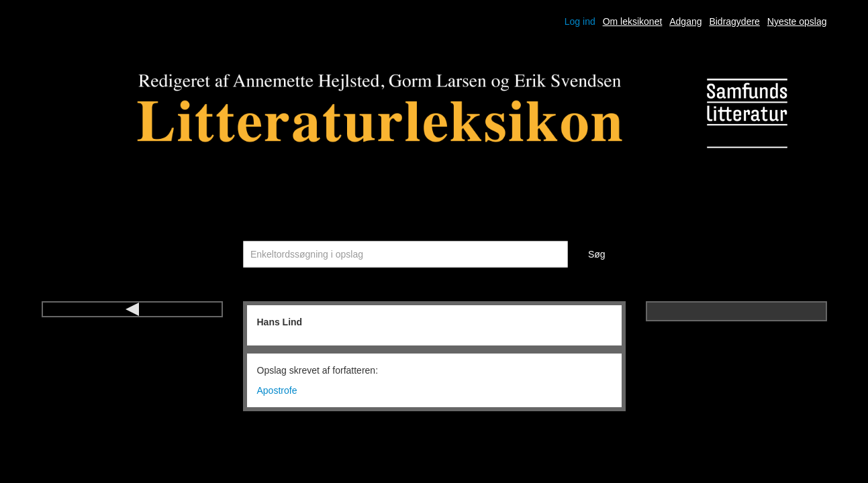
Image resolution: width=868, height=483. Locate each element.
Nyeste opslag (797, 21)
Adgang (685, 21)
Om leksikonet (633, 21)
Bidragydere (734, 21)
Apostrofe (277, 390)
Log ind (580, 21)
